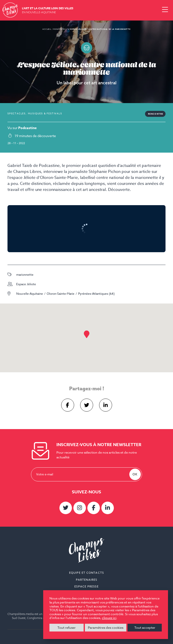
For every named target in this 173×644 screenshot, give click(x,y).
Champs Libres (10, 10)
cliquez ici (109, 618)
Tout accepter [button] (145, 627)
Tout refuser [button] (67, 627)
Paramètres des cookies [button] (106, 627)
